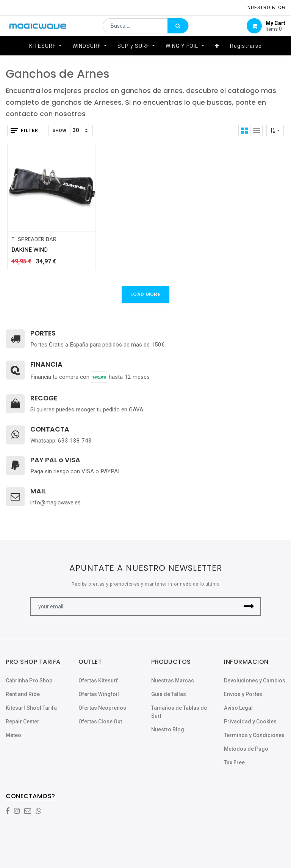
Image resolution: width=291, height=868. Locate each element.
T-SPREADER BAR (34, 239)
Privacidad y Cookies (250, 721)
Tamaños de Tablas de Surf (179, 712)
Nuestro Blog (168, 729)
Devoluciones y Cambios (255, 681)
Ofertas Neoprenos (102, 708)
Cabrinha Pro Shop (29, 681)
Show (59, 131)
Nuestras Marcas (173, 681)
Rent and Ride (23, 694)
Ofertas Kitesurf (98, 681)
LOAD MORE (145, 294)
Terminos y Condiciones (254, 735)
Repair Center (23, 721)
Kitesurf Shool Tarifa (31, 708)
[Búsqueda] (178, 29)
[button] (217, 52)
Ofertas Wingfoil (99, 694)
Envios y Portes (243, 694)
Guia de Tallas (169, 694)
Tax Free (234, 762)
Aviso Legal (238, 708)
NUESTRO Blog (266, 8)
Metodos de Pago (246, 749)
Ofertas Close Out (100, 721)
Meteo (13, 735)
